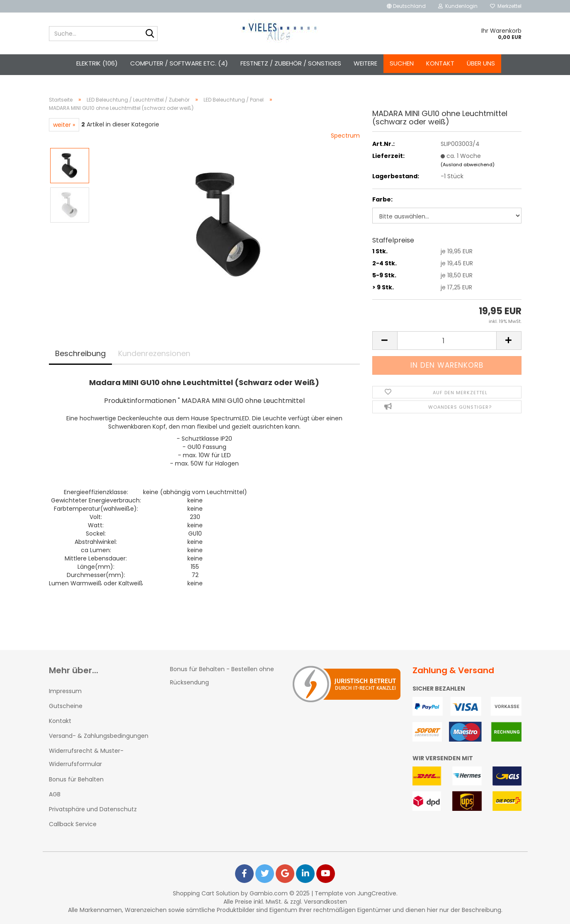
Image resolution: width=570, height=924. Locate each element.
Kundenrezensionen (154, 353)
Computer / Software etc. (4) (179, 63)
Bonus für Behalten (76, 779)
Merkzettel (506, 6)
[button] (406, 6)
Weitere (365, 63)
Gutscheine (66, 706)
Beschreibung (80, 353)
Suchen (402, 63)
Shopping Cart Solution (206, 893)
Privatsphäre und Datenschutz (93, 809)
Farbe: (382, 199)
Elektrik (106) (97, 63)
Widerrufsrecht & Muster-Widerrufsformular (86, 757)
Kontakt (440, 63)
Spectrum (345, 136)
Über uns (481, 63)
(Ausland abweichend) (468, 165)
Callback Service (73, 824)
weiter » (64, 125)
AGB (55, 794)
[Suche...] (150, 34)
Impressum (65, 691)
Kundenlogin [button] (458, 6)
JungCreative (377, 893)
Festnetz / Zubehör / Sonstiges (291, 63)
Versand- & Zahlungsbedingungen (99, 736)
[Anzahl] (447, 341)
